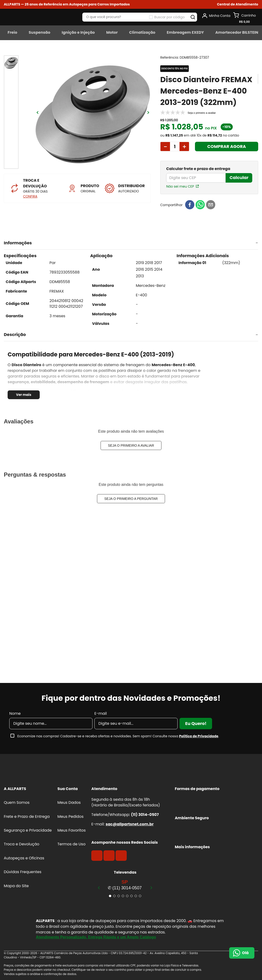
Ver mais (24, 395)
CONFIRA (30, 196)
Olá (245, 953)
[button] (238, 4)
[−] (165, 147)
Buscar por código (170, 17)
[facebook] (190, 205)
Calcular (239, 178)
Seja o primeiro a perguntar (131, 499)
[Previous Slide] (99, 888)
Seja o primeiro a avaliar (131, 445)
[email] (211, 205)
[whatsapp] (200, 205)
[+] (184, 147)
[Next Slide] (151, 888)
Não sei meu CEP (180, 186)
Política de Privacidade (199, 736)
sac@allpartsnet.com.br (130, 824)
